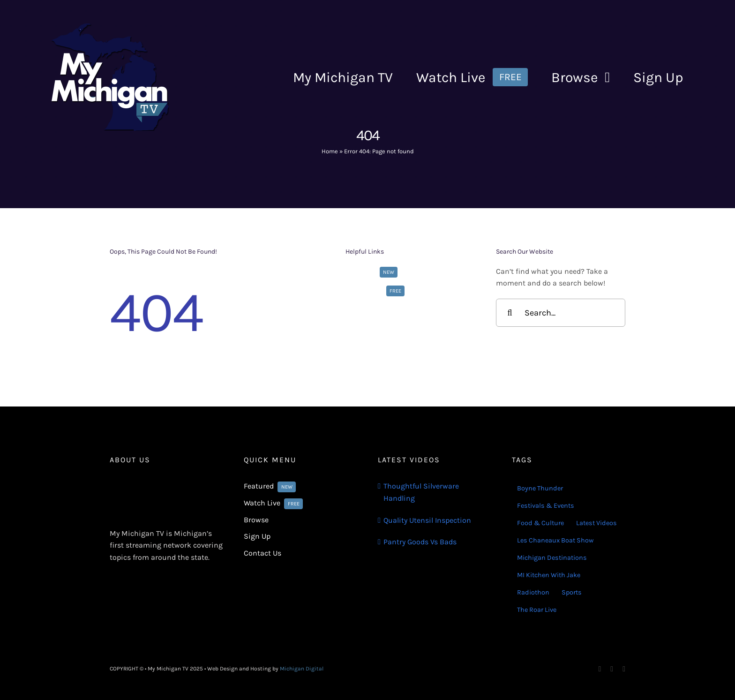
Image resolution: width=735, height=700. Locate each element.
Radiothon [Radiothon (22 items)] (533, 592)
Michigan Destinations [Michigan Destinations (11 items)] (552, 558)
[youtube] (624, 669)
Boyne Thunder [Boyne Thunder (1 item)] (540, 488)
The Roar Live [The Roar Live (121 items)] (537, 610)
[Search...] (561, 313)
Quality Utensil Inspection (427, 520)
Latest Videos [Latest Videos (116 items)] (596, 523)
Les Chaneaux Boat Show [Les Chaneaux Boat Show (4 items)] (555, 540)
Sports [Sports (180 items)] (572, 592)
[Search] (510, 313)
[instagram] (612, 669)
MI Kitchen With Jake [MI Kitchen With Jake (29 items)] (549, 575)
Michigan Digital (302, 669)
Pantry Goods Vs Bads (420, 542)
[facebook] (600, 669)
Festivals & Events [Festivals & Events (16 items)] (546, 506)
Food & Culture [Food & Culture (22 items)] (540, 523)
